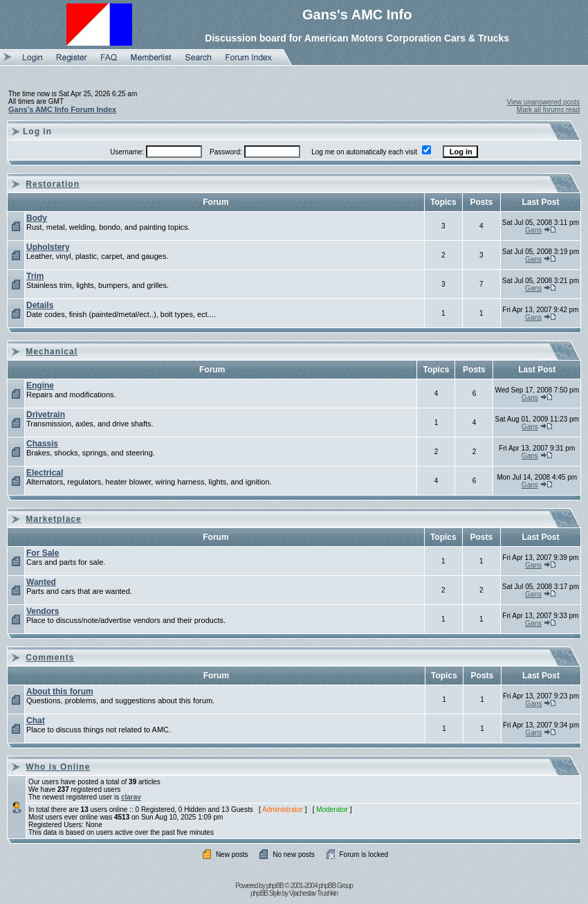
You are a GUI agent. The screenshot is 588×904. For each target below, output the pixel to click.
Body (37, 218)
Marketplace (53, 519)
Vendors (43, 611)
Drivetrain (46, 415)
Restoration (53, 184)
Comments (50, 658)
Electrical (45, 473)
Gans (533, 230)
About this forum (60, 691)
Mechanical (52, 352)
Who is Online (58, 767)
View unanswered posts (543, 102)
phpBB (275, 886)
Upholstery (48, 247)
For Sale (43, 553)
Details (40, 305)
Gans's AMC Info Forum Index (62, 109)
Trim (35, 276)
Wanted (41, 582)
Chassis (42, 444)
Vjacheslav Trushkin (313, 893)
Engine (40, 386)
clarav (131, 797)
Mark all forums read (548, 110)
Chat (36, 721)
